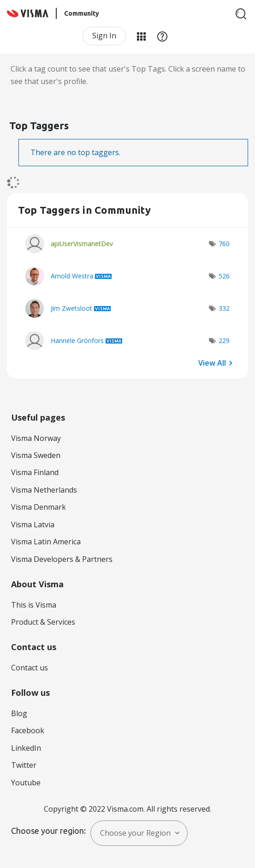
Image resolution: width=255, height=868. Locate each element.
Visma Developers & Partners (62, 559)
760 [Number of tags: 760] (224, 244)
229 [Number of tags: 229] (224, 341)
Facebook (28, 730)
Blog (19, 713)
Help (162, 36)
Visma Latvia (33, 524)
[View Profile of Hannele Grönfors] (77, 341)
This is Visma (34, 605)
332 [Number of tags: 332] (224, 308)
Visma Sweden (36, 455)
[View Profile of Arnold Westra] (72, 276)
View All (212, 363)
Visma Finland (35, 472)
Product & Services (43, 622)
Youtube (26, 783)
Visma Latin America (46, 542)
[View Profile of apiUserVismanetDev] (82, 244)
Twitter (24, 765)
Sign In (104, 36)
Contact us (30, 668)
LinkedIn (26, 748)
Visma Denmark (39, 507)
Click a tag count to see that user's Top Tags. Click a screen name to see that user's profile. (128, 75)
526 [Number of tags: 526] (224, 276)
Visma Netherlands (44, 490)
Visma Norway (36, 438)
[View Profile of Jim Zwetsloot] (71, 308)
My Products (141, 36)
